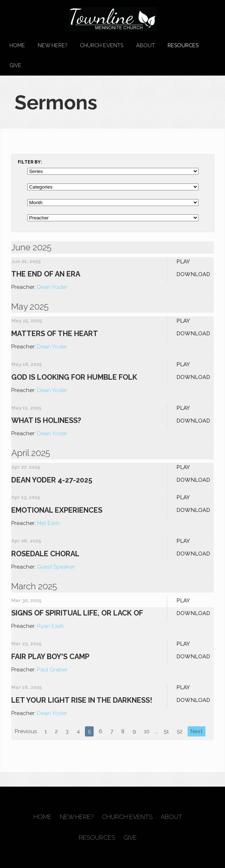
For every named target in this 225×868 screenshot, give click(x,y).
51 (166, 731)
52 (180, 731)
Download (193, 274)
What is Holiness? (46, 420)
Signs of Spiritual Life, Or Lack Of (77, 613)
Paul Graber (52, 670)
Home (17, 45)
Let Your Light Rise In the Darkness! (82, 700)
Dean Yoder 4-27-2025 (52, 480)
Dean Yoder (52, 287)
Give (15, 65)
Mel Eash (48, 523)
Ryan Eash (50, 626)
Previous (26, 731)
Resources (183, 45)
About (146, 45)
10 (147, 731)
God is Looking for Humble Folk (74, 377)
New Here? (52, 45)
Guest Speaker (56, 567)
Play (183, 262)
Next (197, 731)
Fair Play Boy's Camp (50, 657)
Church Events (102, 45)
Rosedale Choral (45, 554)
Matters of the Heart (55, 334)
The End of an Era (46, 274)
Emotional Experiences (57, 510)
